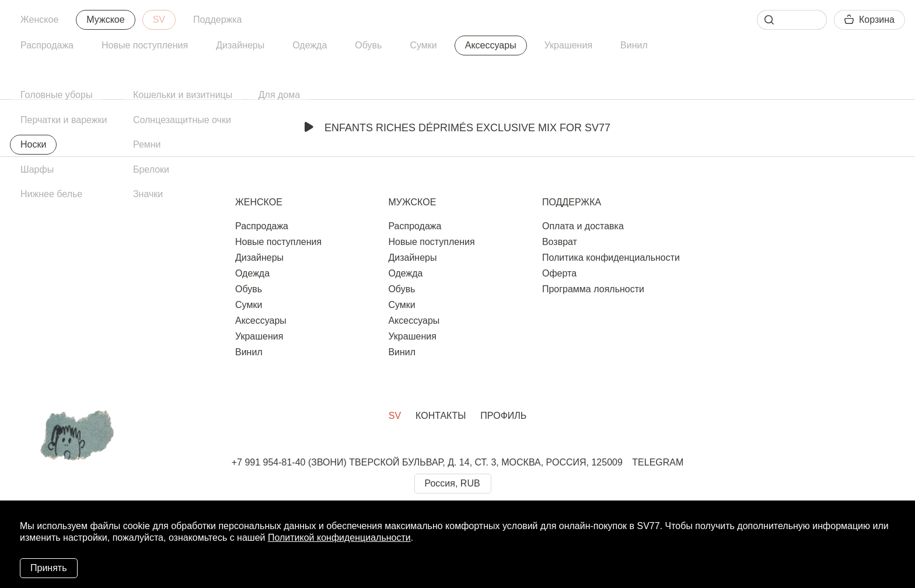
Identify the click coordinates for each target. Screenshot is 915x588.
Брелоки (151, 169)
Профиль (503, 416)
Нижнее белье (51, 194)
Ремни (147, 144)
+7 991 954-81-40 (269, 462)
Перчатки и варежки (64, 120)
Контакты (441, 416)
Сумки (423, 45)
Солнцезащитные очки (182, 120)
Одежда (310, 45)
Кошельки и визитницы (183, 95)
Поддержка (217, 20)
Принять (49, 568)
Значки (148, 194)
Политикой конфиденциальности (339, 538)
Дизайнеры (240, 45)
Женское (39, 20)
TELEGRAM (658, 462)
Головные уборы (56, 95)
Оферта (559, 273)
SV (159, 20)
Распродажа (47, 45)
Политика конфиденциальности (611, 258)
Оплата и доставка (583, 226)
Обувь (368, 45)
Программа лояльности (593, 289)
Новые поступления (145, 45)
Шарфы (37, 169)
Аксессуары (491, 45)
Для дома (279, 95)
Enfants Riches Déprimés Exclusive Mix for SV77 (457, 128)
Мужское (105, 20)
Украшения (568, 45)
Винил (634, 45)
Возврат (560, 242)
